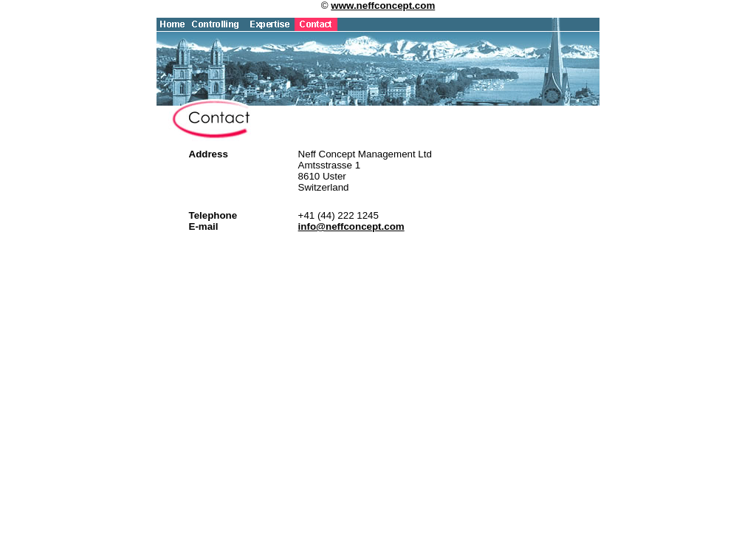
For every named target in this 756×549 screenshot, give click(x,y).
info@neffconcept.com (351, 226)
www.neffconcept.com (383, 6)
